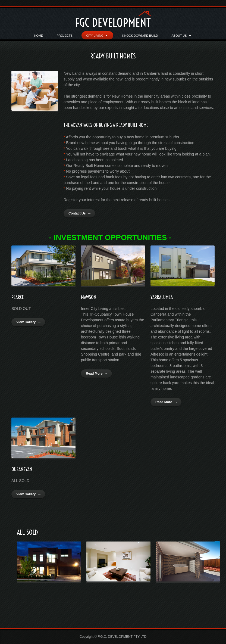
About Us (181, 37)
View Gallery (26, 322)
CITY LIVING (97, 37)
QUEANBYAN (22, 469)
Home (38, 36)
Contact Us (77, 213)
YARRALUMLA (162, 297)
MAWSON (89, 297)
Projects (65, 36)
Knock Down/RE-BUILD (140, 36)
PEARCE (18, 297)
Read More (94, 374)
